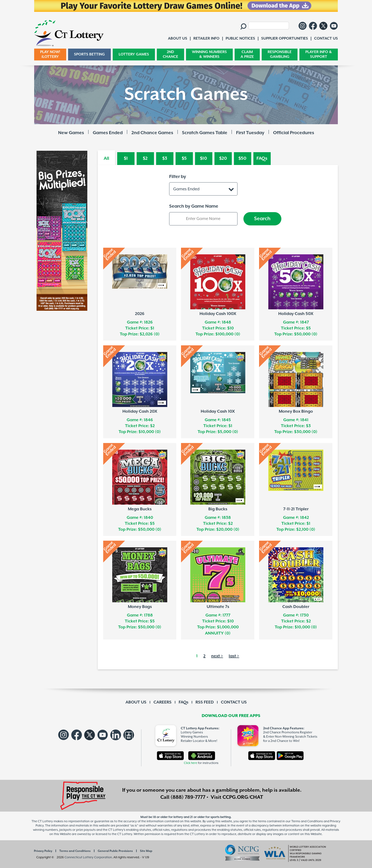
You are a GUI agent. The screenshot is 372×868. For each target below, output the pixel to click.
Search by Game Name (194, 206)
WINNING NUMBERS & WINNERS (209, 54)
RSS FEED (205, 702)
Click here (191, 763)
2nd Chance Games (152, 133)
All (106, 158)
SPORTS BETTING (89, 54)
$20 (223, 158)
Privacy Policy (43, 851)
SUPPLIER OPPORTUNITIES (285, 39)
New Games (71, 133)
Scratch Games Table (205, 133)
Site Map (146, 851)
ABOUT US (136, 702)
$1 (126, 158)
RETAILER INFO (206, 39)
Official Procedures (294, 133)
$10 (204, 158)
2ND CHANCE (170, 54)
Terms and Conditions (75, 851)
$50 (242, 158)
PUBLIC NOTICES (240, 39)
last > (234, 656)
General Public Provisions (115, 851)
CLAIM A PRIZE (247, 54)
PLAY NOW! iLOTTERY (50, 54)
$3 (165, 158)
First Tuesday (250, 133)
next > (217, 656)
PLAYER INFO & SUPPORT (319, 54)
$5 (184, 158)
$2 (145, 158)
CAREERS (163, 702)
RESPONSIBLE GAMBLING (280, 54)
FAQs (262, 158)
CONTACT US (234, 702)
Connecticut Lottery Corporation (88, 857)
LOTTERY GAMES (134, 54)
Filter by (178, 177)
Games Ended (108, 133)
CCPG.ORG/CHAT (243, 797)
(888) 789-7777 (188, 797)
